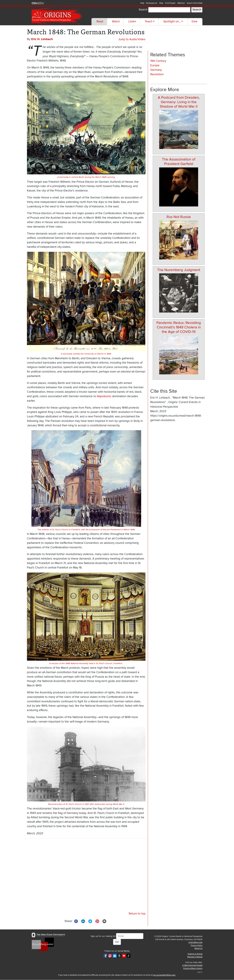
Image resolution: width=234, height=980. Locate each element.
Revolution (157, 74)
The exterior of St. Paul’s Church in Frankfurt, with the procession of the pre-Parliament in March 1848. (86, 530)
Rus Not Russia (179, 217)
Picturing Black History (193, 968)
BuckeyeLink (152, 3)
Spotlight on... (172, 22)
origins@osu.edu (195, 942)
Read (100, 22)
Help (142, 3)
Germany (156, 70)
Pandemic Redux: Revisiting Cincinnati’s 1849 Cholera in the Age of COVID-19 (179, 327)
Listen (132, 22)
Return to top (137, 914)
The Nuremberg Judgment (179, 270)
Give (194, 22)
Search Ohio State (195, 3)
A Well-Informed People (192, 965)
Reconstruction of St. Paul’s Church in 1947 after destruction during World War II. (86, 804)
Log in (200, 972)
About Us (198, 948)
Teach (148, 22)
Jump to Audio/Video (132, 39)
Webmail (181, 3)
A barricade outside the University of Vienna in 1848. (86, 354)
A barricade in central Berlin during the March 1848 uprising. (86, 177)
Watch (116, 22)
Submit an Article (195, 954)
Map (161, 3)
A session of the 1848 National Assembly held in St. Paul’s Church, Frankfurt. (86, 663)
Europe (155, 65)
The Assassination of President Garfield (179, 162)
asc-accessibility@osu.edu (164, 975)
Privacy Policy (197, 945)
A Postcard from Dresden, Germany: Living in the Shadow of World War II (179, 102)
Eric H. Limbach (42, 39)
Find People (170, 3)
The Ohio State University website (38, 3)
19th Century (158, 61)
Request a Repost (195, 957)
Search (143, 10)
